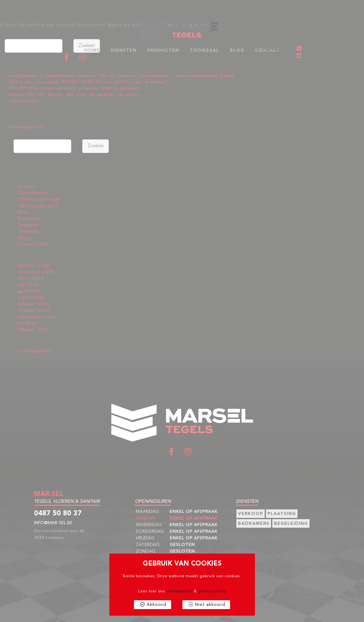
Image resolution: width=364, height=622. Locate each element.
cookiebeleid (179, 591)
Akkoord (156, 605)
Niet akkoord (210, 605)
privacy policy (212, 591)
